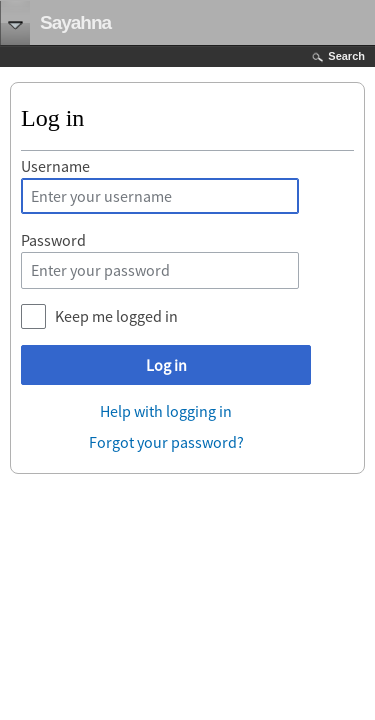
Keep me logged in (116, 316)
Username (55, 166)
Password (53, 240)
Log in (166, 365)
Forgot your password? (166, 442)
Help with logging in (166, 411)
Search (346, 56)
